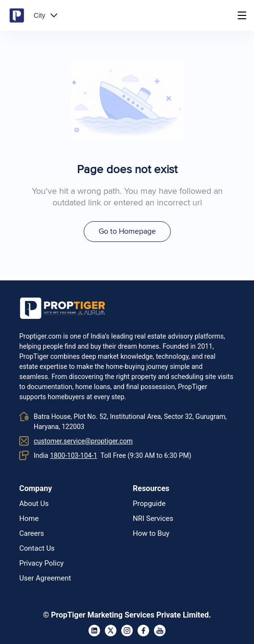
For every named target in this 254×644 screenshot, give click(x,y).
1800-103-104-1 (74, 455)
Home (29, 519)
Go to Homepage (127, 231)
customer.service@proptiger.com (83, 441)
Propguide (149, 504)
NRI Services (153, 519)
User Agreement (45, 578)
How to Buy (151, 534)
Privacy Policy (41, 563)
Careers (32, 534)
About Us (34, 504)
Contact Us (37, 549)
